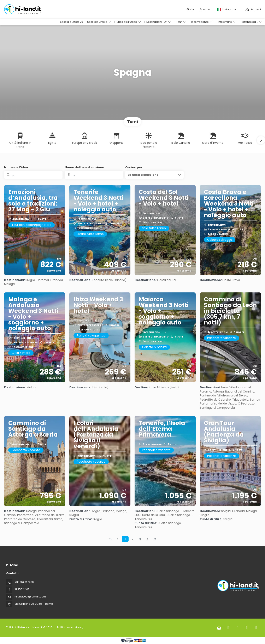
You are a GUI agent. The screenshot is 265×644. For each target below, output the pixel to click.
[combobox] (94, 175)
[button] (261, 140)
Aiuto (190, 9)
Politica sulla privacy (70, 627)
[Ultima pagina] (155, 539)
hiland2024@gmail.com (30, 597)
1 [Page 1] (125, 539)
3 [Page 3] (140, 539)
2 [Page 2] (132, 539)
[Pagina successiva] (147, 539)
